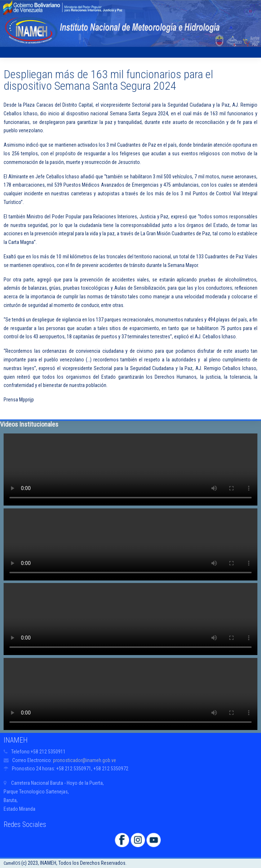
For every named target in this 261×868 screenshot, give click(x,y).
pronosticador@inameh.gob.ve (85, 760)
